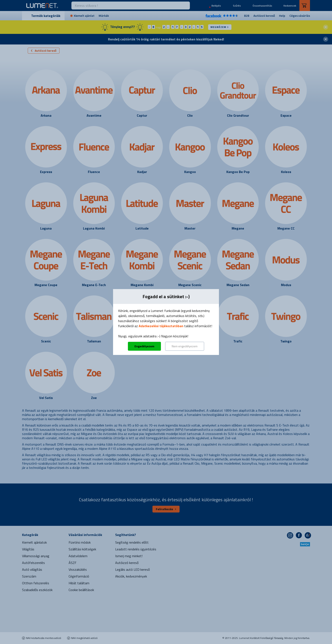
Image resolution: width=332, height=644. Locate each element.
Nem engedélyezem (185, 346)
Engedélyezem (144, 346)
